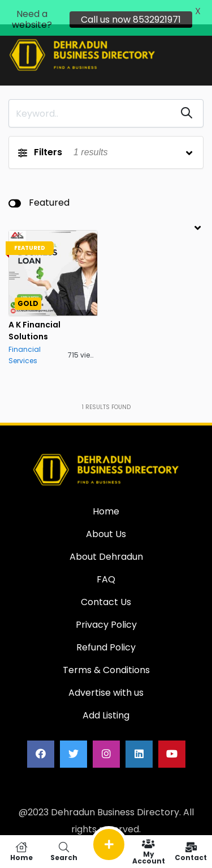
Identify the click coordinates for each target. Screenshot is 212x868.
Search (64, 852)
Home (21, 852)
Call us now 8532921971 (131, 20)
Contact (191, 852)
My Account (148, 852)
